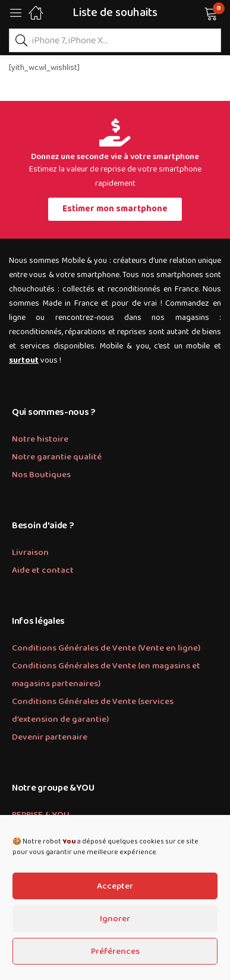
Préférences (115, 952)
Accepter (115, 886)
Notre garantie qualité (57, 457)
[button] (196, 12)
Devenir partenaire (50, 737)
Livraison (30, 553)
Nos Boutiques (41, 475)
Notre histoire (40, 439)
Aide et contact (43, 570)
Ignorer (115, 919)
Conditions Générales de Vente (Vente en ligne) (106, 648)
